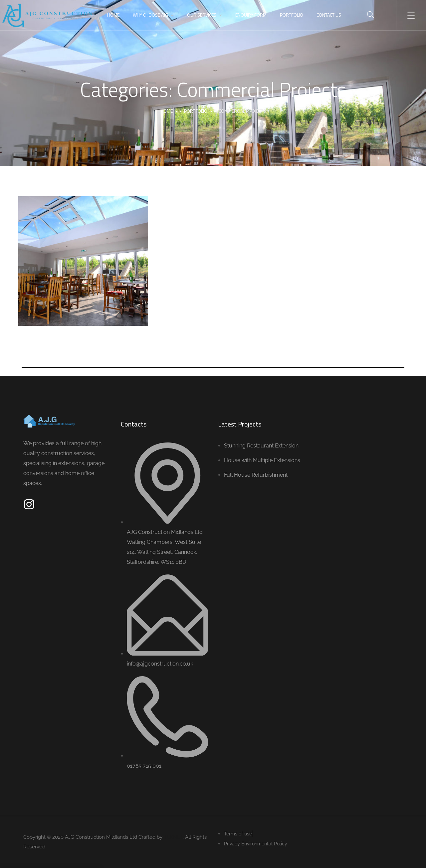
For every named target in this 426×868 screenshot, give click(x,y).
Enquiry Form (251, 15)
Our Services (202, 15)
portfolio (196, 111)
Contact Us (329, 15)
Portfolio (292, 15)
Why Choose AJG (150, 15)
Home (113, 15)
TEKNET (173, 837)
